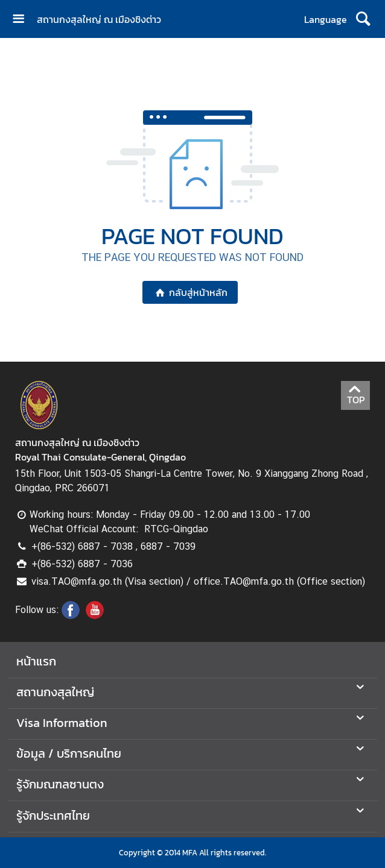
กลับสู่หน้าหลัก (190, 292)
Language (326, 19)
